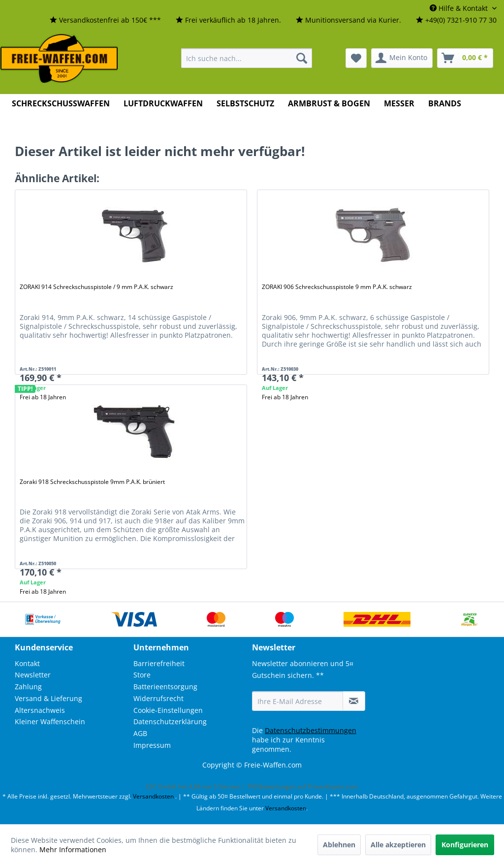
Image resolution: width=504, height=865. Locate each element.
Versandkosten (153, 796)
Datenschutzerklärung (170, 721)
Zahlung (28, 687)
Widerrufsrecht (158, 698)
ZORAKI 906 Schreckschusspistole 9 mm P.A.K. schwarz (337, 287)
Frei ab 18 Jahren (285, 397)
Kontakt (27, 663)
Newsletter (33, 675)
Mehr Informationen (73, 849)
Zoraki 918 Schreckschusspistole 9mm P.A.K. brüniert (92, 482)
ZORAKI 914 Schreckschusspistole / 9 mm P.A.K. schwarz (96, 287)
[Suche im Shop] (247, 58)
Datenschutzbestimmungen (311, 730)
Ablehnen (339, 845)
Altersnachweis (40, 710)
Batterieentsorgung (165, 687)
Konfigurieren (465, 845)
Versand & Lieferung (48, 698)
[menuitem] (105, 20)
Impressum (152, 745)
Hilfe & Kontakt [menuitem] (460, 8)
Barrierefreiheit (159, 663)
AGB (140, 733)
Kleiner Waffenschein (50, 721)
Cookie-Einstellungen (168, 710)
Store (142, 675)
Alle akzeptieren (398, 845)
